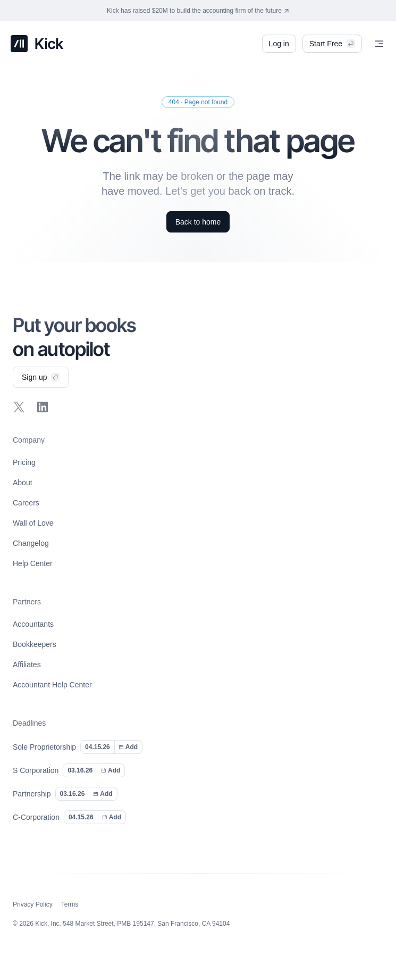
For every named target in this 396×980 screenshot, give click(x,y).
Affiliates (27, 665)
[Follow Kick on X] (19, 407)
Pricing (24, 462)
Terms (70, 904)
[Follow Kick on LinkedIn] (43, 407)
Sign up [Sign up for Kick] (41, 377)
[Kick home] (37, 44)
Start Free (332, 44)
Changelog (31, 543)
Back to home (198, 222)
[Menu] (379, 44)
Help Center (33, 563)
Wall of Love (33, 523)
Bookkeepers (35, 644)
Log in (279, 41)
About (23, 483)
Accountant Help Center (52, 685)
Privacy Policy (33, 904)
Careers (26, 503)
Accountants (33, 624)
